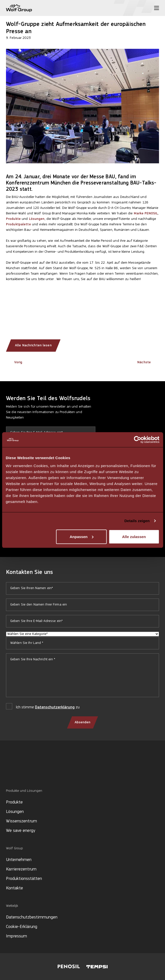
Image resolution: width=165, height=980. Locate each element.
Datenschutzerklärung (55, 707)
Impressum (16, 936)
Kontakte (14, 888)
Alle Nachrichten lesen (33, 345)
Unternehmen (19, 860)
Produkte (13, 219)
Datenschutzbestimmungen (32, 917)
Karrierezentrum (21, 869)
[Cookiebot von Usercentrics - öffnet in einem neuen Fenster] (137, 440)
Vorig (14, 362)
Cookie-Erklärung (22, 927)
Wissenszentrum (21, 821)
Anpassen (82, 536)
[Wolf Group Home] (19, 8)
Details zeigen (137, 521)
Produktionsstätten (24, 879)
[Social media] (8, 772)
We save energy (21, 831)
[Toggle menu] (157, 8)
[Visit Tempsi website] (97, 967)
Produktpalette (18, 224)
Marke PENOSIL (146, 214)
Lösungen (37, 219)
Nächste (148, 362)
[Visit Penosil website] (69, 967)
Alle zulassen (134, 536)
